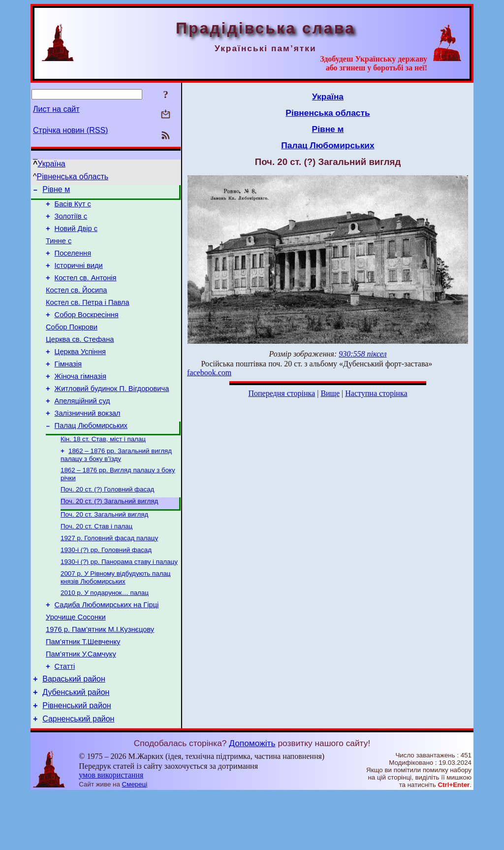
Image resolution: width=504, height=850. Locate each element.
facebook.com (209, 373)
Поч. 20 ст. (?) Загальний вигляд (109, 536)
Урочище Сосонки (76, 661)
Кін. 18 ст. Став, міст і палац (103, 470)
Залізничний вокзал (88, 441)
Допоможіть (252, 799)
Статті (65, 717)
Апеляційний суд (82, 427)
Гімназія (68, 386)
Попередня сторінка (282, 393)
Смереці (135, 840)
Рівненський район (77, 760)
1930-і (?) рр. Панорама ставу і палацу (119, 601)
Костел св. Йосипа (76, 303)
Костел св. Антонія (86, 290)
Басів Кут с (73, 207)
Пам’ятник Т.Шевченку (83, 689)
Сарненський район (78, 775)
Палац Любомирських (91, 455)
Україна (51, 164)
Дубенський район (76, 745)
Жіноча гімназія (80, 400)
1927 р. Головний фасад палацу (109, 575)
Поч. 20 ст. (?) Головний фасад (107, 523)
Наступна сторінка (376, 393)
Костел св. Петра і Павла (88, 317)
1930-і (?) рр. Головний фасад (106, 588)
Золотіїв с (71, 221)
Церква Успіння (80, 372)
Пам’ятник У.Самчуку (81, 703)
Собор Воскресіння (87, 331)
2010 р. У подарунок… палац (105, 634)
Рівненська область (73, 177)
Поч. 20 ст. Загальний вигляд (104, 550)
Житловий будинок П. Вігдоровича (112, 414)
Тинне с (59, 248)
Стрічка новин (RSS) (70, 130)
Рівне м (56, 191)
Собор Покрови (72, 345)
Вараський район (74, 731)
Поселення (73, 262)
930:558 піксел (362, 354)
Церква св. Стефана (80, 359)
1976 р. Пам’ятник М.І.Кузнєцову (100, 675)
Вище (330, 393)
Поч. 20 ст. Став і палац (96, 563)
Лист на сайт (56, 109)
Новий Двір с (76, 234)
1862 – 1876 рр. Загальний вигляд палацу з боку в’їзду (116, 486)
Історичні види (79, 276)
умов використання (111, 831)
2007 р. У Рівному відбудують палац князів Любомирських (115, 618)
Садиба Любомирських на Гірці (107, 648)
